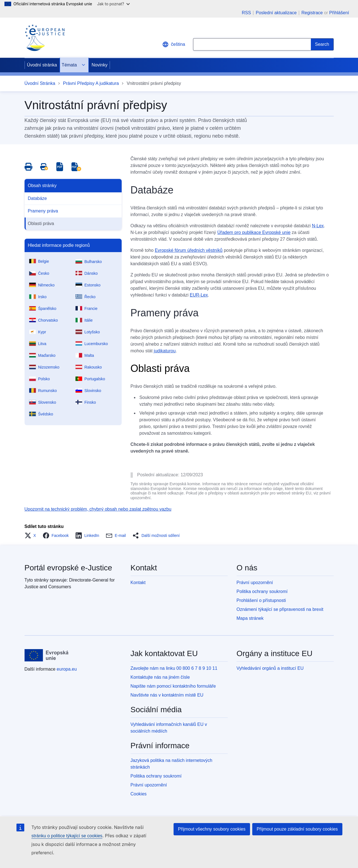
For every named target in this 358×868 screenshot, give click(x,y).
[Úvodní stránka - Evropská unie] (47, 655)
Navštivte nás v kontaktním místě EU (167, 695)
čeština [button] (174, 44)
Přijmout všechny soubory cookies (212, 829)
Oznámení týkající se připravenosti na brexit (280, 609)
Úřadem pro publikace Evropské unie (254, 232)
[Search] (322, 44)
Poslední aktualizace (276, 13)
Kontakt (138, 583)
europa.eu (67, 669)
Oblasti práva (41, 223)
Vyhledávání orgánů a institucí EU (270, 668)
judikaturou (165, 351)
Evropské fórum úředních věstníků (189, 250)
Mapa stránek (250, 618)
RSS (247, 13)
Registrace (312, 13)
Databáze (38, 198)
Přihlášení (339, 13)
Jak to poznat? (113, 4)
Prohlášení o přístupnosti (261, 600)
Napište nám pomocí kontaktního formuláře (173, 686)
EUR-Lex (199, 295)
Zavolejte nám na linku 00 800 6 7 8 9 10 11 (174, 668)
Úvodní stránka (42, 65)
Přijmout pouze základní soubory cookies (297, 829)
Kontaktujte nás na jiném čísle (160, 677)
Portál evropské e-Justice (68, 568)
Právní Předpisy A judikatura (91, 83)
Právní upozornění (255, 583)
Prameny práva (43, 211)
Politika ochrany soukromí (262, 591)
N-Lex (318, 226)
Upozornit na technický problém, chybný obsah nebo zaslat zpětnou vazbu (98, 509)
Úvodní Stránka (40, 83)
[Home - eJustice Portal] (45, 38)
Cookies (139, 794)
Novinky (99, 65)
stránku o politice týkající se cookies (67, 836)
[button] (32, 535)
